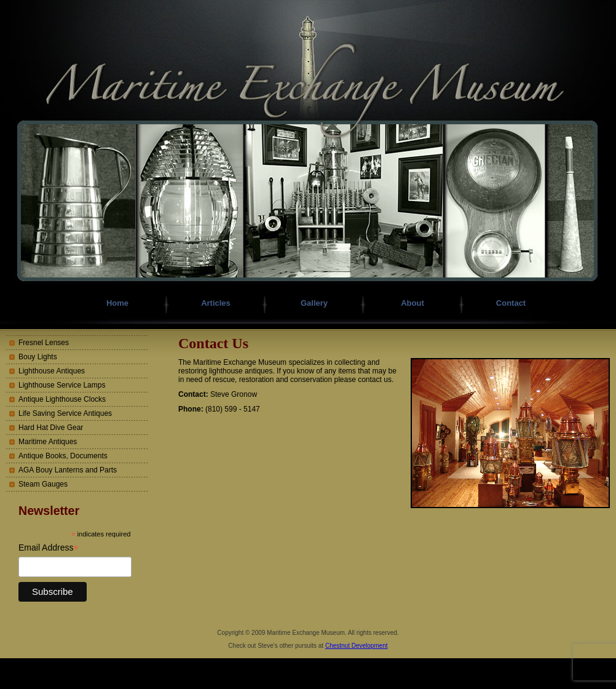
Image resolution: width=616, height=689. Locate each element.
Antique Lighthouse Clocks (62, 399)
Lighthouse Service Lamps (62, 385)
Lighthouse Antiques (52, 371)
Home (117, 303)
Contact (511, 303)
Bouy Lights (38, 357)
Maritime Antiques (48, 442)
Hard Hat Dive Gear (51, 428)
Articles (216, 303)
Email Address (49, 548)
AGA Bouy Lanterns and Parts (68, 470)
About (413, 303)
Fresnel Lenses (44, 343)
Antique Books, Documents (63, 456)
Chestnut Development (357, 646)
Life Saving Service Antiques (65, 413)
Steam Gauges (43, 484)
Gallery (314, 303)
